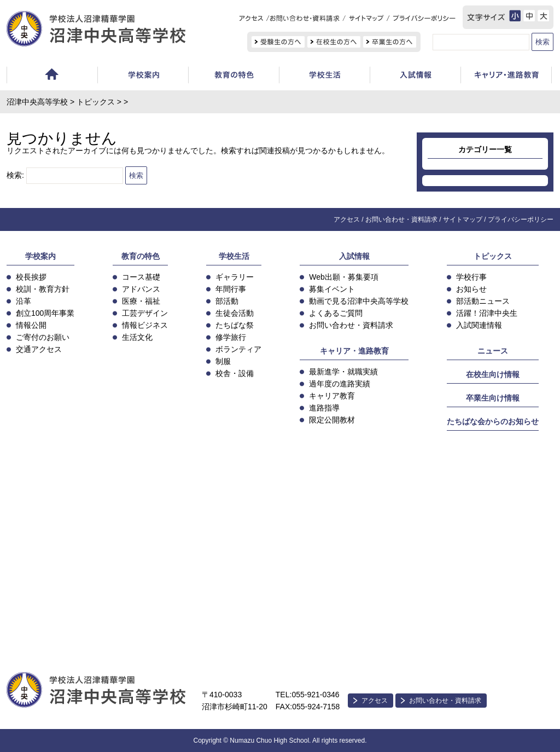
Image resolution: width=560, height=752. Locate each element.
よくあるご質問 (336, 313)
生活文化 (137, 337)
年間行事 (231, 289)
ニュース (493, 351)
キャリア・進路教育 (354, 351)
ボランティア (238, 349)
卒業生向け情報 (493, 398)
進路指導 (324, 408)
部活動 (227, 301)
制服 (223, 361)
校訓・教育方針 (43, 289)
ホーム (52, 76)
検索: (15, 175)
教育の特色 (141, 256)
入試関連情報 (479, 325)
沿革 (24, 301)
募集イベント (332, 289)
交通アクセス (39, 349)
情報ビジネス (145, 325)
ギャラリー (235, 277)
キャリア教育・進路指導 (506, 76)
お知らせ (471, 289)
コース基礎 (141, 277)
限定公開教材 (332, 420)
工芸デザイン (145, 313)
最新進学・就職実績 (343, 372)
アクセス (347, 219)
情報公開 (31, 325)
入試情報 (415, 76)
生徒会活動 (235, 313)
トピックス (96, 102)
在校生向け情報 (493, 374)
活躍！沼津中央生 (487, 313)
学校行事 (471, 277)
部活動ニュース (483, 301)
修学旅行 (231, 337)
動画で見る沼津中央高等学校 (359, 301)
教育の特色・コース (234, 76)
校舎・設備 (235, 373)
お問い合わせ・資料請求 (401, 219)
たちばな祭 (235, 325)
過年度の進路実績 (340, 384)
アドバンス (141, 289)
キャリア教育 (332, 396)
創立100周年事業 (45, 313)
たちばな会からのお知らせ (493, 421)
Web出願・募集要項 (344, 277)
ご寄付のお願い (43, 337)
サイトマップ (463, 219)
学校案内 (143, 76)
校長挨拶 (31, 277)
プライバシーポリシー (521, 219)
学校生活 (324, 76)
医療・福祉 (141, 301)
